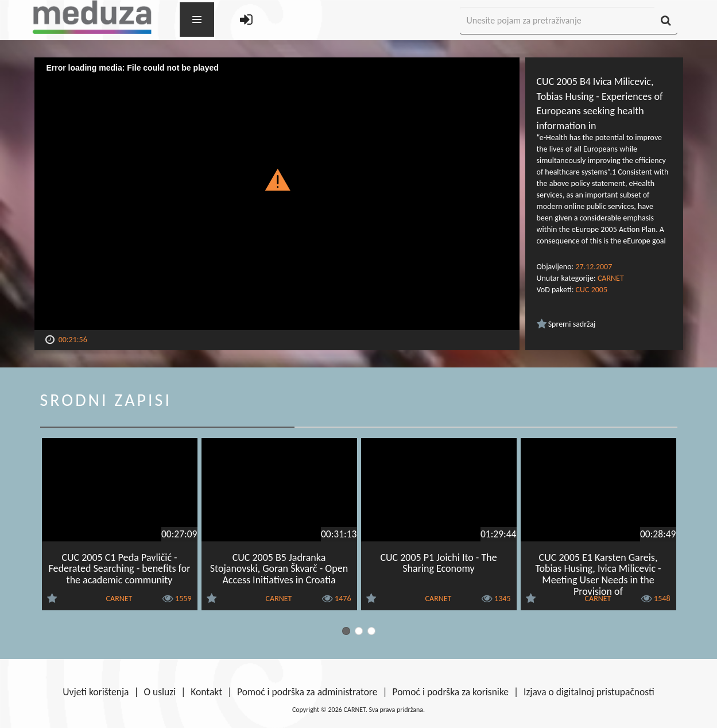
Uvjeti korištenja (96, 692)
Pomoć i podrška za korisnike (450, 692)
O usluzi (160, 692)
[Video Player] (277, 194)
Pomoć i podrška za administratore (307, 692)
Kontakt (206, 692)
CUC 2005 (592, 290)
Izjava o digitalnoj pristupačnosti (589, 692)
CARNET (611, 278)
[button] (277, 179)
